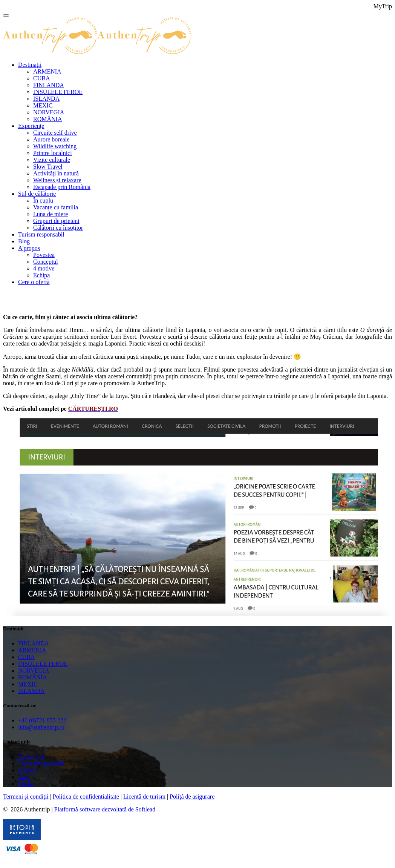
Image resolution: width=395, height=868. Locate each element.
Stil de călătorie (37, 194)
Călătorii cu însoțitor (58, 228)
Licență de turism (144, 797)
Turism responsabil (41, 234)
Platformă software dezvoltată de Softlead (105, 809)
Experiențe (31, 126)
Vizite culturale (52, 160)
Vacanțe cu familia (56, 207)
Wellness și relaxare (57, 180)
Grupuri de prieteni (56, 221)
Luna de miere (51, 214)
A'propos (29, 248)
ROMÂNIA (47, 119)
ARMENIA (47, 71)
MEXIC (43, 105)
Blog (24, 241)
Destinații (30, 65)
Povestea (44, 255)
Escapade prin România (62, 187)
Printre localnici (53, 153)
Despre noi (31, 757)
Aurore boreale (51, 139)
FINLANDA (49, 85)
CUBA (41, 78)
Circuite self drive (55, 133)
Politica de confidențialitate (86, 797)
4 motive (44, 268)
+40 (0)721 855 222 (42, 720)
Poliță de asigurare (192, 797)
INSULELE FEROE (58, 92)
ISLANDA (46, 99)
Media (26, 784)
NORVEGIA (49, 112)
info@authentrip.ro (41, 727)
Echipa (41, 275)
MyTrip (383, 6)
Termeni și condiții (26, 797)
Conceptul (46, 262)
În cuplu (43, 200)
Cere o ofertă (34, 282)
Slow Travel (48, 167)
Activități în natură (56, 173)
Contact (28, 770)
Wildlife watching (55, 146)
